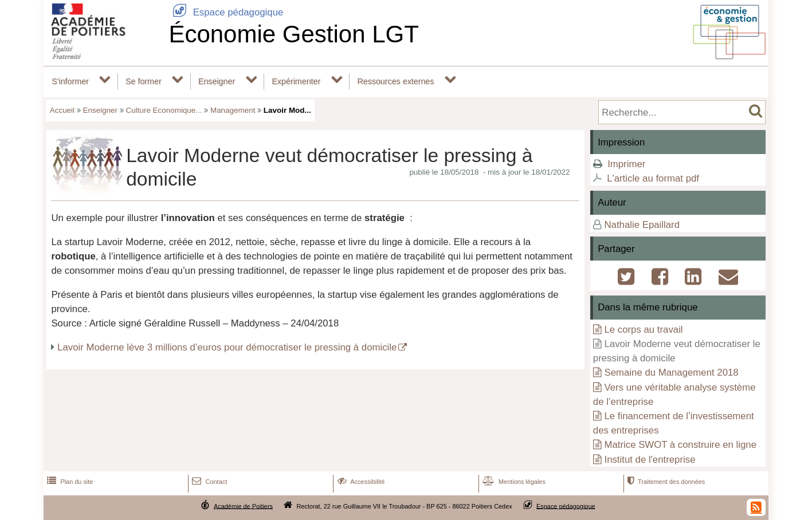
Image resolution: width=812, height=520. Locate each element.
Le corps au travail (643, 330)
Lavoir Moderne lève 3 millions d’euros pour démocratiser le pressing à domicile (227, 347)
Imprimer (626, 164)
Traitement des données (665, 482)
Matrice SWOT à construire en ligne (680, 445)
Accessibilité (360, 482)
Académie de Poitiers (243, 506)
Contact (208, 482)
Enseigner (217, 81)
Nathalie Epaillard (642, 225)
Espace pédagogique (226, 12)
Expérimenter (296, 81)
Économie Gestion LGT (294, 34)
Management (233, 110)
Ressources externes (395, 81)
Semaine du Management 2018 (671, 373)
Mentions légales (513, 482)
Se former (144, 81)
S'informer (70, 81)
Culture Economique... (164, 110)
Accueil (62, 110)
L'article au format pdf (653, 178)
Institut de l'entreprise (650, 460)
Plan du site (69, 482)
